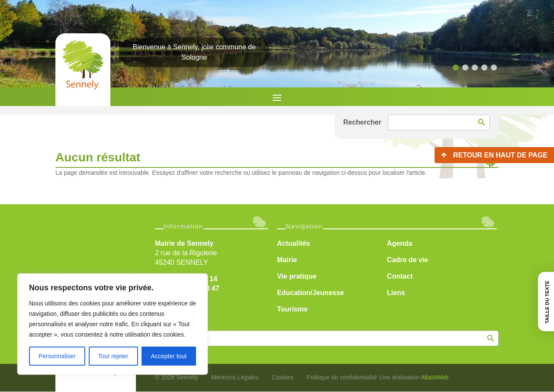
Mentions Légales (235, 377)
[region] (113, 324)
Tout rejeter (113, 356)
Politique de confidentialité (342, 377)
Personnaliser (57, 356)
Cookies (283, 377)
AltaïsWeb (435, 377)
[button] (456, 67)
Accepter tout (169, 356)
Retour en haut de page (500, 155)
